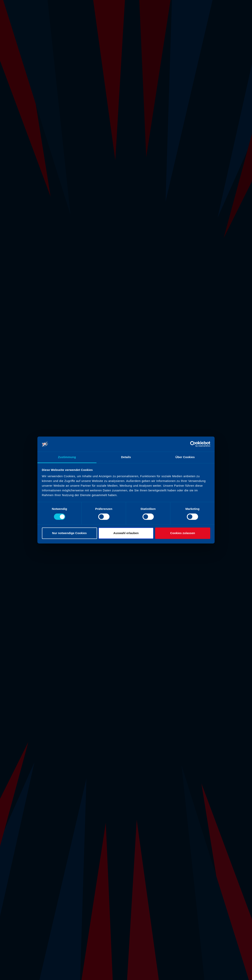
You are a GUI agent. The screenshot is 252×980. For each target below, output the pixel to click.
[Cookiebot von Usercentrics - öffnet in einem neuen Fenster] (193, 444)
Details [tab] (126, 457)
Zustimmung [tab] (67, 457)
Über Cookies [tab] (185, 457)
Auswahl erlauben (126, 533)
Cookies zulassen (183, 533)
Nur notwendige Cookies (69, 533)
